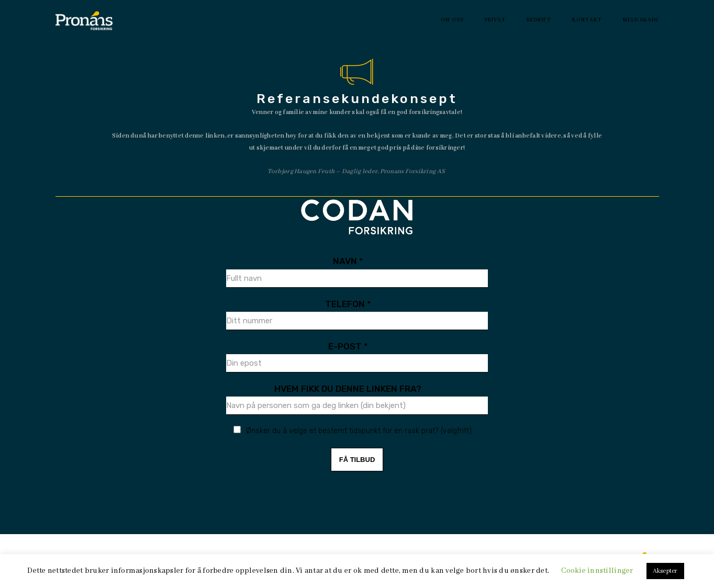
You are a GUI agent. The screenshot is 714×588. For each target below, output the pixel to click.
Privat (495, 20)
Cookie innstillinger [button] (597, 571)
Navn (348, 261)
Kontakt (587, 20)
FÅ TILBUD (357, 460)
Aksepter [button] (665, 571)
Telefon (348, 304)
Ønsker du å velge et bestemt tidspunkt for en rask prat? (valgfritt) (359, 431)
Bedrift (539, 20)
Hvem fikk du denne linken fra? (348, 389)
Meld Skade (641, 20)
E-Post (348, 346)
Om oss (452, 20)
